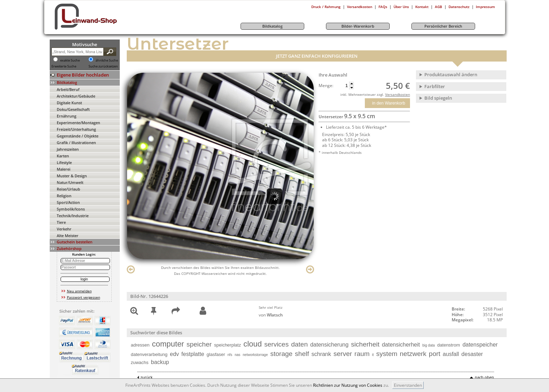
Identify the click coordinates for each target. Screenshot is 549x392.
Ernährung (67, 116)
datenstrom (449, 345)
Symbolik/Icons (71, 209)
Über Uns (401, 7)
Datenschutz (459, 7)
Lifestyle (64, 162)
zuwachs (140, 362)
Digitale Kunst (69, 103)
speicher (199, 344)
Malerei (64, 169)
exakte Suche (70, 60)
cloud (253, 344)
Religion (64, 196)
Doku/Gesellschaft (73, 109)
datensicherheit (401, 345)
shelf (302, 354)
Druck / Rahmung (326, 7)
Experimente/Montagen (78, 123)
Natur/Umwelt (70, 182)
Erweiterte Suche (64, 66)
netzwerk (413, 354)
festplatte (193, 354)
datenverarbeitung (149, 354)
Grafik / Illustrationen (76, 142)
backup (160, 362)
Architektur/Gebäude (76, 96)
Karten (63, 156)
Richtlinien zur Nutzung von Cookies (348, 385)
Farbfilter (435, 86)
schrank (321, 354)
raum (362, 354)
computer (168, 344)
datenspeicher (480, 345)
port (435, 354)
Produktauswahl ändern (451, 74)
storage (281, 354)
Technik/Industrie (73, 216)
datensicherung (329, 345)
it (373, 355)
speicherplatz (228, 345)
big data (429, 345)
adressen (140, 345)
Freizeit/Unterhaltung (76, 129)
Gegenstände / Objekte (78, 136)
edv (174, 354)
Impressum (485, 7)
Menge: (326, 86)
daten (299, 344)
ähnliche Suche (107, 60)
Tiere (61, 222)
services (277, 344)
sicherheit (365, 344)
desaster (472, 354)
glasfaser (216, 354)
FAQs (383, 7)
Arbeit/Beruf (68, 89)
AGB (439, 7)
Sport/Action (68, 202)
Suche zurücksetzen (103, 66)
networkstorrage (255, 355)
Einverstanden (408, 385)
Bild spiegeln (438, 98)
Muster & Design (72, 176)
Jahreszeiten (68, 149)
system (387, 354)
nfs (230, 355)
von (271, 315)
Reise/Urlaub (68, 189)
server (343, 354)
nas (237, 355)
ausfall (451, 354)
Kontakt (422, 7)
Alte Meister (68, 236)
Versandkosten (360, 7)
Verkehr (64, 229)
